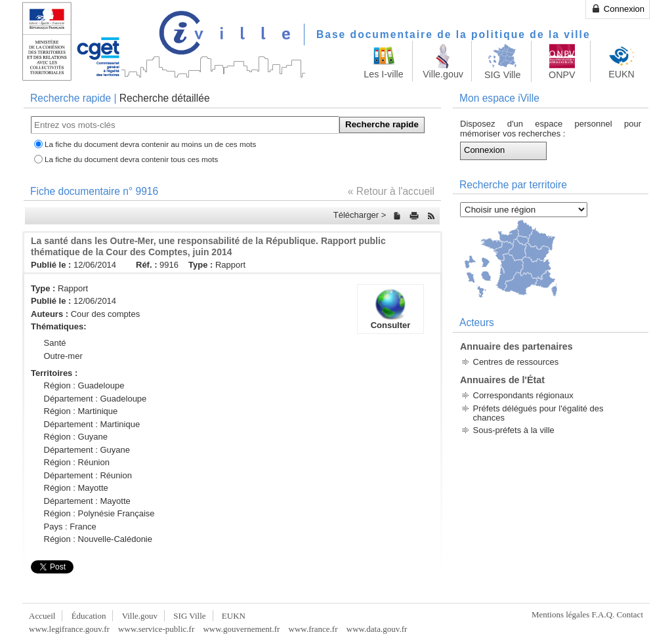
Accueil (42, 616)
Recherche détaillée (165, 98)
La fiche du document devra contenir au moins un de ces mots (150, 144)
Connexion (618, 9)
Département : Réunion (88, 475)
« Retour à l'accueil (391, 191)
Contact (630, 614)
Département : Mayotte (87, 501)
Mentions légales (560, 614)
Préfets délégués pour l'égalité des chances (538, 413)
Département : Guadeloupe (95, 399)
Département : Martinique (92, 424)
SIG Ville (189, 616)
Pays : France (70, 527)
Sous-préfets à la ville (514, 430)
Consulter (390, 309)
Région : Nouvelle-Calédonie (98, 539)
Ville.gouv (140, 616)
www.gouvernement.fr (241, 629)
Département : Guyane (87, 450)
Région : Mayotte (76, 488)
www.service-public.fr (156, 629)
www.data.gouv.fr (377, 629)
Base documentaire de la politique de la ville (453, 34)
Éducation (89, 616)
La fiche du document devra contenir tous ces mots (131, 159)
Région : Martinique (81, 411)
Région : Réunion (77, 462)
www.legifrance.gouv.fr (69, 629)
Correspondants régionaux (523, 395)
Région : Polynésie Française (99, 513)
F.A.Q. (603, 614)
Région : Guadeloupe (84, 385)
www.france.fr (313, 629)
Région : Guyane (76, 437)
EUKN (234, 616)
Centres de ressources (516, 362)
